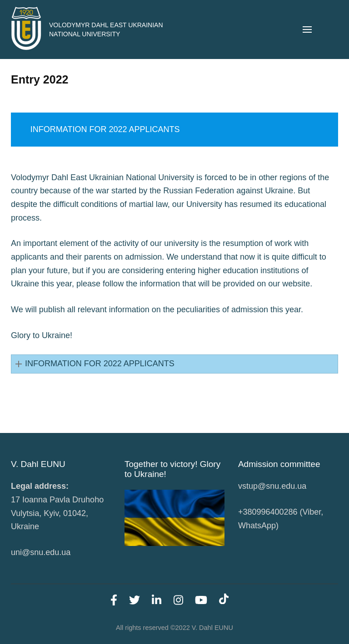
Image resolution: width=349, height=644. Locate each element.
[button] (174, 364)
